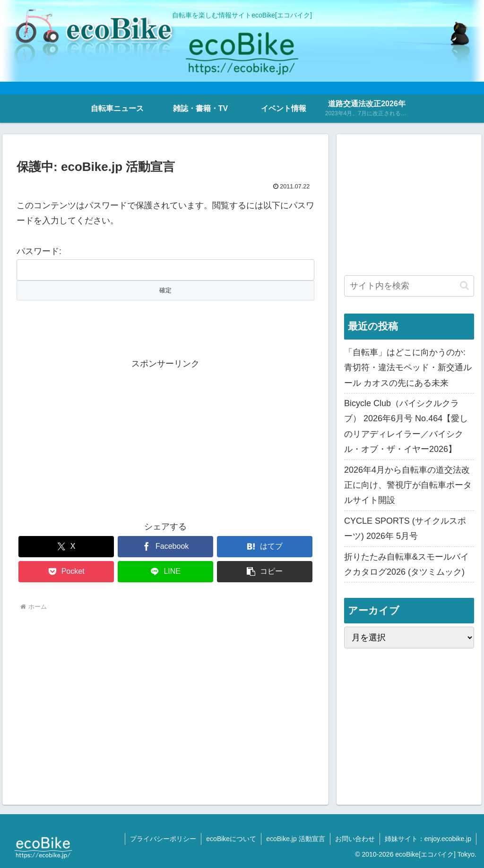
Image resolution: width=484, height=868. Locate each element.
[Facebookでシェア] (165, 547)
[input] (409, 286)
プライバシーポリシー (163, 839)
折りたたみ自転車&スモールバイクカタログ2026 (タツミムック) (406, 564)
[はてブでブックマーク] (265, 547)
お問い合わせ (355, 839)
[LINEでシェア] (165, 572)
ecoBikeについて (231, 839)
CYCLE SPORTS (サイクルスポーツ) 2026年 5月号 (405, 528)
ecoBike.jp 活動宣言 (295, 839)
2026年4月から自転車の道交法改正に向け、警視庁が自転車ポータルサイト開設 (408, 485)
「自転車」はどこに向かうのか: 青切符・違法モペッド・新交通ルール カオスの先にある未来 (408, 368)
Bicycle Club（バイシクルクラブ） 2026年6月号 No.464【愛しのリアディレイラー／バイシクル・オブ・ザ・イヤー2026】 (406, 426)
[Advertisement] (165, 438)
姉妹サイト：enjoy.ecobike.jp (428, 839)
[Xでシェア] (66, 547)
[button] (265, 572)
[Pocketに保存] (66, 572)
